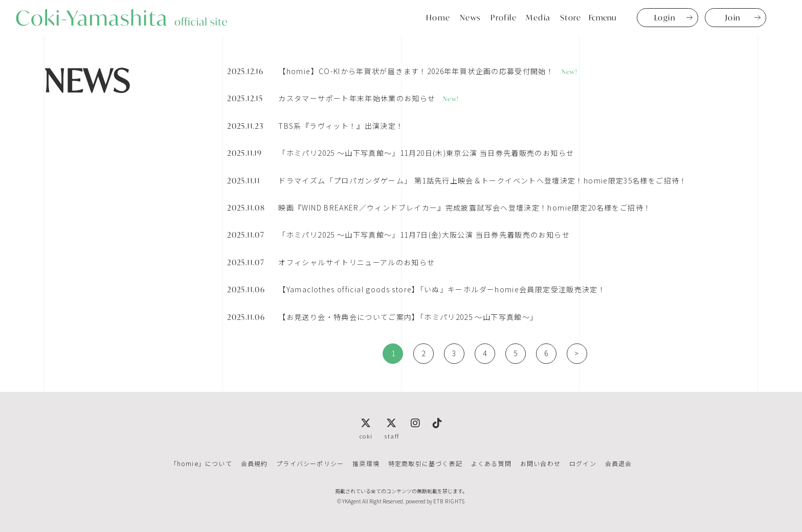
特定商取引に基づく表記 (425, 463)
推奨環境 (366, 463)
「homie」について (203, 463)
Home (438, 17)
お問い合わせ (539, 463)
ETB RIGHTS (449, 501)
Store (571, 17)
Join (733, 17)
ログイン (581, 463)
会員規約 (255, 463)
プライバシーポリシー (311, 463)
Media (538, 17)
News (471, 17)
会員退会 (617, 463)
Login (665, 17)
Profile (504, 17)
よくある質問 (491, 463)
